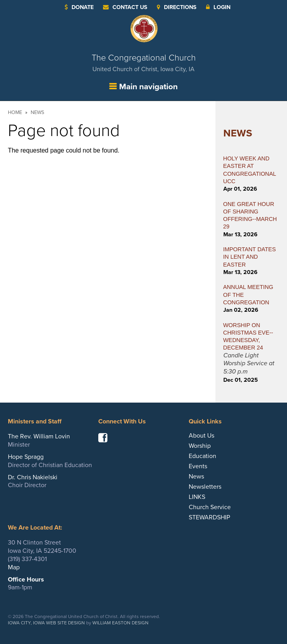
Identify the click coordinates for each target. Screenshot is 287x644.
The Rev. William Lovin (39, 436)
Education (202, 456)
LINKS (197, 497)
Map (14, 567)
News (38, 112)
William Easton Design (121, 623)
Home (15, 112)
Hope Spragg (26, 457)
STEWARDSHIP (209, 517)
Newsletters (205, 487)
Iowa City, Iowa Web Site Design (46, 623)
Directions (177, 7)
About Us (201, 436)
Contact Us (125, 7)
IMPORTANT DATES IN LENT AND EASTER (250, 257)
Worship (200, 446)
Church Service (210, 507)
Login (218, 7)
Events (198, 466)
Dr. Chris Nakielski (33, 477)
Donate (79, 7)
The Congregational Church (143, 63)
